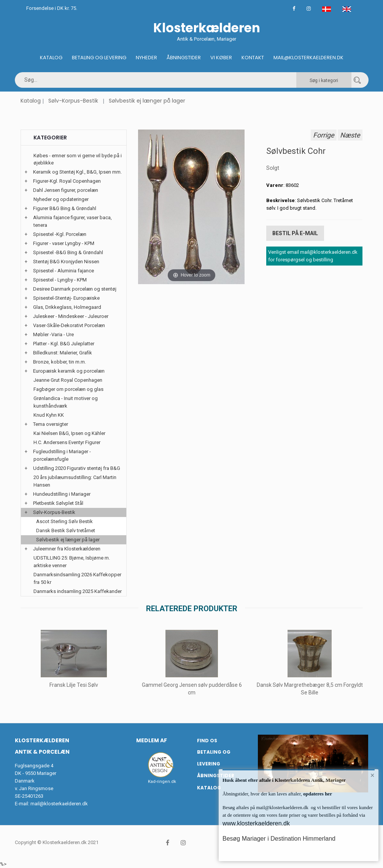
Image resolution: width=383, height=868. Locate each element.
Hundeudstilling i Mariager (62, 494)
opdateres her (317, 794)
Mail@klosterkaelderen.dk (308, 58)
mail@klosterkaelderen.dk (59, 804)
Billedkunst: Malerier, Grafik (63, 353)
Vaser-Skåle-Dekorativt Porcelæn (69, 325)
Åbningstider (184, 58)
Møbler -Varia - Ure (53, 334)
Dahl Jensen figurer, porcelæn (66, 190)
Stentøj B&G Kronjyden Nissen (66, 262)
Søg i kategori (324, 81)
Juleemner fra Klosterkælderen (67, 549)
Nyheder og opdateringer (61, 199)
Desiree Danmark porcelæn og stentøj (75, 289)
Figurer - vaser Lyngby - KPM (64, 243)
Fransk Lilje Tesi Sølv (74, 685)
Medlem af (152, 740)
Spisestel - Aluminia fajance (64, 271)
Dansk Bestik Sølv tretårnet (66, 530)
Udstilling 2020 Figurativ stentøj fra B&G (77, 468)
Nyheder (146, 58)
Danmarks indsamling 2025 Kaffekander (78, 591)
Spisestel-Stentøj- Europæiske (66, 298)
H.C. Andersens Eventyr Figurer (67, 442)
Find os (207, 741)
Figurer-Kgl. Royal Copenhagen (67, 181)
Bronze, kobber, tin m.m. (60, 362)
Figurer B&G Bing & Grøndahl (65, 208)
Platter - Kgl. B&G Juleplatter (64, 344)
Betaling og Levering (99, 58)
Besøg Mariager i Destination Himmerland (279, 839)
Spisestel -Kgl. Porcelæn (60, 234)
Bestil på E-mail (295, 233)
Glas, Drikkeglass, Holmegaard (67, 307)
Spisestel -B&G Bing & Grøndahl (68, 252)
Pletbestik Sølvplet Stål (58, 503)
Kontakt (253, 58)
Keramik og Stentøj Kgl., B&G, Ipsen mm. (77, 172)
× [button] (373, 775)
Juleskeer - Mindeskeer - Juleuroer (71, 316)
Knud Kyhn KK (49, 415)
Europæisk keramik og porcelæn (69, 371)
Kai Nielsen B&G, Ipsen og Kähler (69, 433)
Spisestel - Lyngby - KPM (60, 280)
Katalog (51, 58)
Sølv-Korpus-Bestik (73, 101)
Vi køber (221, 58)
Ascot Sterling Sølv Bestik (64, 521)
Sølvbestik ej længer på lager (147, 101)
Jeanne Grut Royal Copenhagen (68, 380)
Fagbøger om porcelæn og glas (68, 389)
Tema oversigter (51, 424)
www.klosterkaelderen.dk (256, 823)
